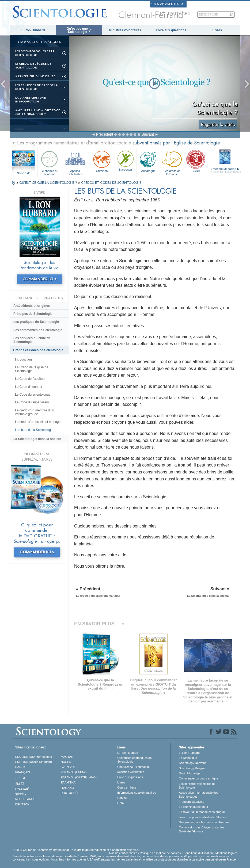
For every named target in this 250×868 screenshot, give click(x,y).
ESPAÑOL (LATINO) (74, 772)
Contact (122, 798)
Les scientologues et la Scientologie (35, 53)
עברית (20, 778)
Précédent (105, 134)
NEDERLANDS (25, 799)
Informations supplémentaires (137, 793)
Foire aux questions (171, 30)
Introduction (23, 360)
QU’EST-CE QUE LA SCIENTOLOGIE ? (49, 183)
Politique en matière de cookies (160, 853)
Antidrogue (148, 161)
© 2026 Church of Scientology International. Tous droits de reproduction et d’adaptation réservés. (76, 850)
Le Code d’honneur (29, 387)
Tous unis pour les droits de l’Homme (203, 817)
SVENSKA (68, 767)
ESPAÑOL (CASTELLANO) (79, 777)
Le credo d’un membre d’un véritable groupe (35, 412)
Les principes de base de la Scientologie (37, 87)
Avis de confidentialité (123, 853)
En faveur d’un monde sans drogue (202, 812)
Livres (217, 30)
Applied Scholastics (75, 162)
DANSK (20, 767)
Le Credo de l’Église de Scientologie (33, 66)
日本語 (20, 784)
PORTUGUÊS (70, 793)
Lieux (121, 803)
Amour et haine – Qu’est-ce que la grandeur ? (38, 112)
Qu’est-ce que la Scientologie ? (79, 30)
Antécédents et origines (32, 306)
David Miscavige (190, 773)
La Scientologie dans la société (37, 439)
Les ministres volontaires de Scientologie (197, 786)
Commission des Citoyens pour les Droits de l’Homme (201, 829)
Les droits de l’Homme (172, 162)
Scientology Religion (192, 768)
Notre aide (24, 173)
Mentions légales (227, 853)
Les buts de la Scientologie (34, 430)
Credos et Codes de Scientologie (38, 350)
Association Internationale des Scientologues (198, 794)
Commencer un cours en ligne (198, 778)
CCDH (196, 161)
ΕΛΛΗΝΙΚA (68, 782)
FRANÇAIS (23, 772)
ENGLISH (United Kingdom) (34, 762)
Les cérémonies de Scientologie (38, 330)
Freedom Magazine (226, 170)
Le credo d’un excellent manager (38, 422)
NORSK (66, 762)
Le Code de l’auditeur (30, 379)
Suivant (148, 134)
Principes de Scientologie (33, 314)
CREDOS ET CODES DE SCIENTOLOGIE (111, 183)
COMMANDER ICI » (39, 279)
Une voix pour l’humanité (133, 767)
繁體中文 (21, 794)
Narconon (126, 160)
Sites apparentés (167, 4)
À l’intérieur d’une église (35, 76)
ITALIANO (67, 788)
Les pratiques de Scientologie (36, 322)
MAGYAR (67, 757)
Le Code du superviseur (32, 402)
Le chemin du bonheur (50, 162)
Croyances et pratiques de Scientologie (134, 760)
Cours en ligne (127, 787)
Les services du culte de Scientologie (32, 340)
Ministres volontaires (125, 30)
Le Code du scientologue (33, 395)
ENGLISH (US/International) (34, 757)
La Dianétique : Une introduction (31, 100)
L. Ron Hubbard (33, 30)
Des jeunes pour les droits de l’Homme (204, 822)
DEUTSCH (22, 804)
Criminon (102, 161)
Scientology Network (192, 763)
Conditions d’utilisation (198, 853)
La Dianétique (188, 758)
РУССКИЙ (22, 789)
